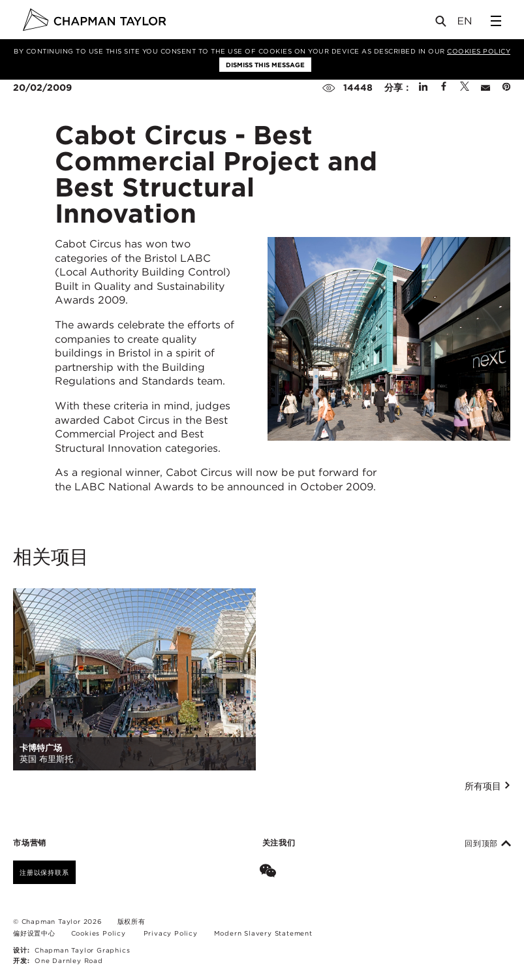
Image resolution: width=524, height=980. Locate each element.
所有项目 (488, 786)
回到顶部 (488, 844)
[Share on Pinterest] (506, 87)
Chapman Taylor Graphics (82, 950)
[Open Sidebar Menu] (496, 21)
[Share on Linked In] (423, 87)
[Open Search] (442, 24)
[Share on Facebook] (444, 87)
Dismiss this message (265, 65)
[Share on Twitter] (465, 87)
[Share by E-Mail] (485, 87)
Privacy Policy (171, 933)
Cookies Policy (479, 51)
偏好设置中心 (34, 933)
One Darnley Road (69, 960)
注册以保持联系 (44, 872)
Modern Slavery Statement (263, 933)
